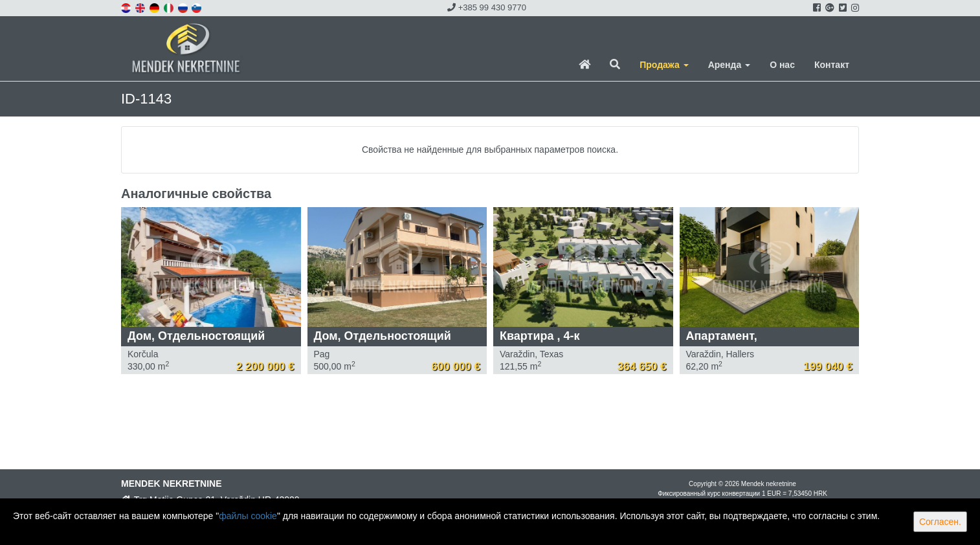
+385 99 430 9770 (487, 7)
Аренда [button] (729, 65)
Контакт (832, 65)
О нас (782, 65)
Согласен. (940, 522)
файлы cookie (248, 516)
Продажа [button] (664, 65)
